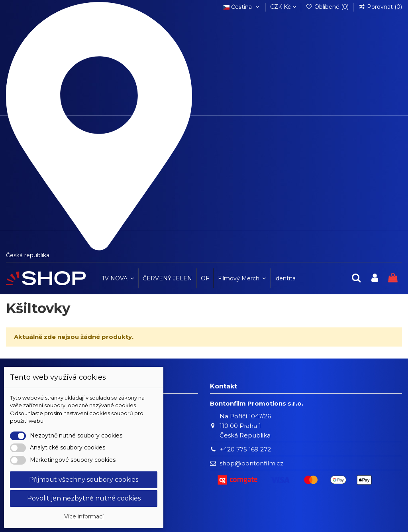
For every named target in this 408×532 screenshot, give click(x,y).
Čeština (242, 7)
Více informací (84, 516)
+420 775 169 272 (245, 449)
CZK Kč (283, 7)
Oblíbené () (328, 7)
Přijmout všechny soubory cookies (84, 480)
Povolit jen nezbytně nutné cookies (84, 498)
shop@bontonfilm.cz (251, 463)
